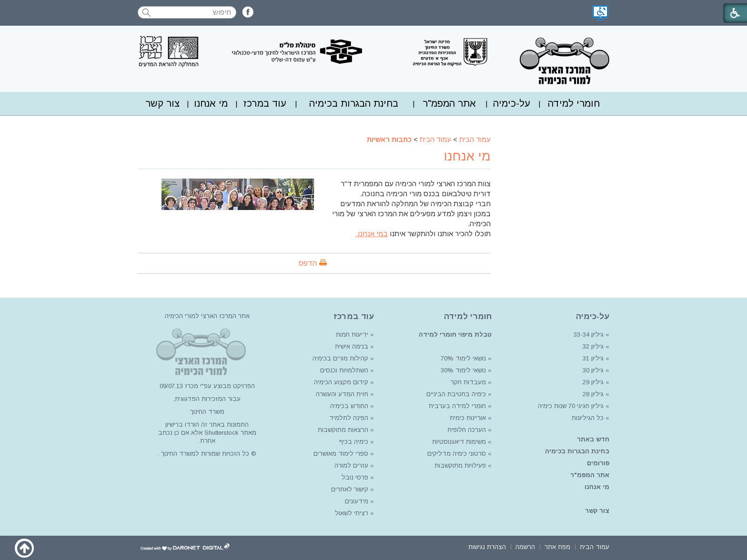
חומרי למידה (574, 103)
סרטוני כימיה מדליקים (457, 454)
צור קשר (162, 103)
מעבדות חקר (468, 382)
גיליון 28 (593, 394)
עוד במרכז (265, 103)
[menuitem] (574, 104)
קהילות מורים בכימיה (340, 358)
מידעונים (357, 501)
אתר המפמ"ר (449, 103)
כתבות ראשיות (389, 140)
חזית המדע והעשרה (341, 394)
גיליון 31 (593, 358)
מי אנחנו (211, 103)
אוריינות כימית (467, 418)
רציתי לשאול (352, 513)
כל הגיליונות (588, 418)
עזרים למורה (350, 465)
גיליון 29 (593, 382)
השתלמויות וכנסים (344, 370)
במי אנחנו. (372, 234)
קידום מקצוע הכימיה (341, 382)
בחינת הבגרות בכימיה (354, 103)
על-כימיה (512, 103)
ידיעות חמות (352, 335)
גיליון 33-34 (589, 335)
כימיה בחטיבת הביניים (456, 394)
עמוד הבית (475, 140)
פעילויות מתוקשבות (460, 465)
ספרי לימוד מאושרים (341, 454)
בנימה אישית (352, 346)
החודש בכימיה (348, 406)
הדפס (308, 263)
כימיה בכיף (354, 442)
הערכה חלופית (467, 430)
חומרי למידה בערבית (457, 406)
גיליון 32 (593, 346)
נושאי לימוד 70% (462, 358)
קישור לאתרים (349, 489)
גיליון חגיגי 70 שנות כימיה (570, 406)
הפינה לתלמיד (348, 418)
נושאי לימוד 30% (462, 370)
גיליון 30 (593, 370)
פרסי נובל (355, 477)
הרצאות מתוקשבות (342, 430)
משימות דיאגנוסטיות (459, 442)
